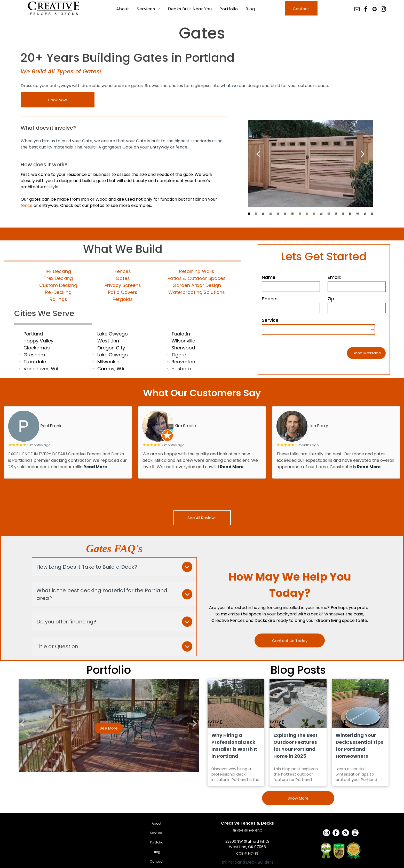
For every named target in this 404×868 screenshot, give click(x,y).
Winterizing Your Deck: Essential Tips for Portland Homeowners (359, 746)
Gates (123, 278)
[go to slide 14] (343, 214)
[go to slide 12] (329, 214)
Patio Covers (123, 292)
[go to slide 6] (285, 214)
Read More (95, 467)
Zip (331, 299)
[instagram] (383, 10)
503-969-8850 (247, 831)
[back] (258, 154)
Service (270, 320)
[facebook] (366, 10)
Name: (269, 277)
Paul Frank (51, 426)
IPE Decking (58, 271)
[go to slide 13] (336, 214)
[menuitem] (123, 9)
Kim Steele (185, 426)
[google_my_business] (375, 10)
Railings (58, 299)
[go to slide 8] (300, 214)
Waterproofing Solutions (197, 292)
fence (27, 205)
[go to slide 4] (271, 214)
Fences (123, 271)
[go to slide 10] (314, 214)
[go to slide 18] (372, 214)
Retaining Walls (197, 271)
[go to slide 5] (278, 214)
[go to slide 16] (358, 214)
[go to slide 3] (263, 214)
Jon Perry (318, 426)
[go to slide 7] (292, 214)
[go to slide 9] (307, 214)
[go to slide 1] (249, 214)
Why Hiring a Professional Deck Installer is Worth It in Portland (234, 746)
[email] (357, 10)
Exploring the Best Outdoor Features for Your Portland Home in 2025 (295, 746)
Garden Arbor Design (197, 285)
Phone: (270, 299)
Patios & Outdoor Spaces (197, 278)
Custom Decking (58, 285)
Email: (334, 277)
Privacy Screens (123, 285)
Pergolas (123, 299)
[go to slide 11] (321, 214)
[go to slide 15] (350, 214)
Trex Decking (58, 278)
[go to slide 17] (365, 214)
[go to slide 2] (256, 214)
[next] (363, 154)
